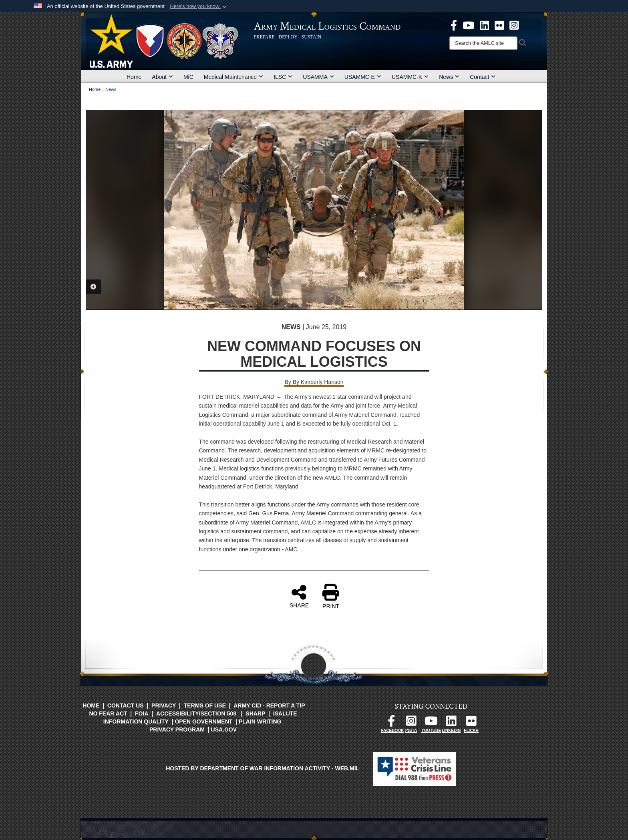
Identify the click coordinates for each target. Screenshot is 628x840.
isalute (285, 713)
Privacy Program (177, 729)
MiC (188, 77)
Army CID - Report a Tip (269, 705)
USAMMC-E (363, 77)
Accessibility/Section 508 (196, 713)
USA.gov (224, 729)
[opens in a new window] (454, 25)
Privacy (164, 705)
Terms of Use (205, 705)
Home (134, 77)
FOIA (142, 713)
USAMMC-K (410, 77)
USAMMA (318, 77)
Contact (483, 77)
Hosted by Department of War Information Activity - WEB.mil (263, 768)
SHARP (255, 713)
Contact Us (126, 705)
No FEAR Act (108, 713)
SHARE (299, 596)
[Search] (483, 43)
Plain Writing (260, 721)
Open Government (203, 721)
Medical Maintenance (233, 77)
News (449, 77)
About (162, 77)
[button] (199, 6)
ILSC (283, 77)
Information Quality (136, 721)
